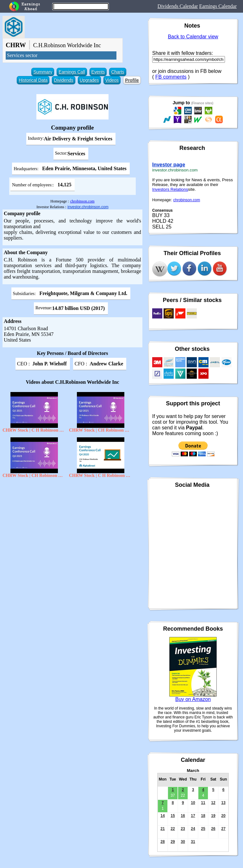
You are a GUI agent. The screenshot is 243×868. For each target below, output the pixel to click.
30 (183, 842)
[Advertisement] (72, 527)
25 (203, 829)
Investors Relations (170, 189)
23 (183, 829)
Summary (43, 72)
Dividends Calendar (178, 6)
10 (193, 803)
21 (162, 829)
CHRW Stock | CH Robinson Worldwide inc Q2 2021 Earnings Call (101, 430)
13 (223, 803)
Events (98, 72)
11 (203, 803)
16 (183, 816)
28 (162, 842)
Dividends (63, 80)
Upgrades (89, 80)
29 (173, 842)
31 (193, 842)
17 (193, 816)
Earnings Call (72, 72)
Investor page (169, 165)
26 (213, 829)
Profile (132, 80)
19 (213, 816)
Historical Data (33, 80)
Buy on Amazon (193, 699)
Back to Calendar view (193, 37)
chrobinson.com (82, 201)
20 (223, 816)
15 (173, 816)
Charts (118, 72)
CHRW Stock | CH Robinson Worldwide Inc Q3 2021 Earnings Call (34, 476)
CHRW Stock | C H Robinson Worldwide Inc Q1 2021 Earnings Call (34, 430)
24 (193, 829)
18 (203, 816)
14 (162, 816)
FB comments (171, 77)
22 (173, 829)
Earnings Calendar (218, 6)
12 (213, 803)
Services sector (22, 55)
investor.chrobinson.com (88, 207)
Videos (112, 80)
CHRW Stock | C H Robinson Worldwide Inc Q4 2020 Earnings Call (101, 476)
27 (223, 829)
